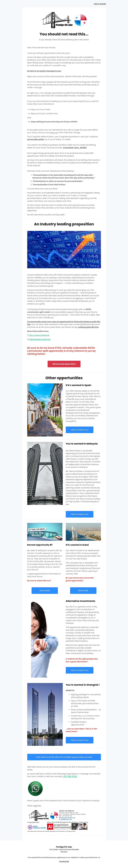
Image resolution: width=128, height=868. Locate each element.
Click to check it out (80, 430)
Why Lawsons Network (39, 335)
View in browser (100, 4)
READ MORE (45, 591)
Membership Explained (40, 339)
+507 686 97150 (70, 776)
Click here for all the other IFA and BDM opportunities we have (64, 757)
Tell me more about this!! (64, 364)
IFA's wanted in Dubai (77, 545)
